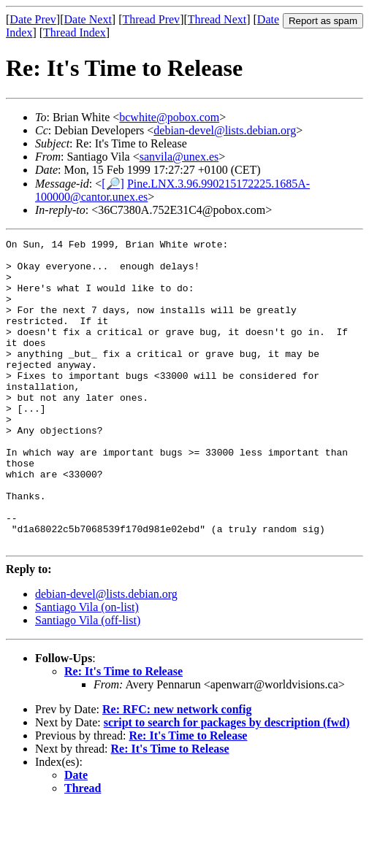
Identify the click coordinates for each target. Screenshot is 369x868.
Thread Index (75, 32)
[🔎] (113, 184)
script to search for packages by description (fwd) (227, 784)
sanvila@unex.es (179, 157)
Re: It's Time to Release (123, 733)
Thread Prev (151, 19)
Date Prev (33, 19)
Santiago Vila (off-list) (88, 681)
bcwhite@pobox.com (169, 117)
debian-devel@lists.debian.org (225, 130)
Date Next (88, 19)
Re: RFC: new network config (177, 771)
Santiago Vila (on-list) (87, 668)
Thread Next (217, 19)
